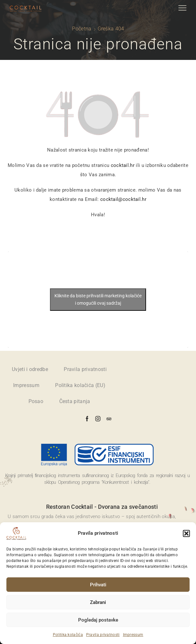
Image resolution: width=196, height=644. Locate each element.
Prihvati (98, 585)
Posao (36, 401)
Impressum (133, 635)
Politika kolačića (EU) (80, 385)
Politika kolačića (68, 635)
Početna (82, 29)
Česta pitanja (75, 401)
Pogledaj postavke (98, 620)
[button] (186, 533)
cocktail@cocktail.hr (123, 199)
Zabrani (98, 602)
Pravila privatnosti (103, 635)
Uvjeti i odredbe (30, 369)
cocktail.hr (123, 165)
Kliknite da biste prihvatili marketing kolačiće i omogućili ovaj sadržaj (98, 299)
